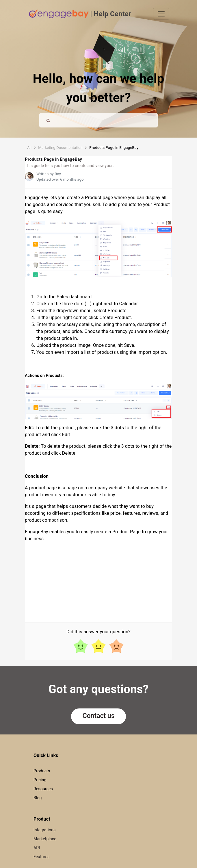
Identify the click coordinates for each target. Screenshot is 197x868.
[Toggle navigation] (161, 14)
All (29, 148)
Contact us (99, 716)
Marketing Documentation (60, 148)
